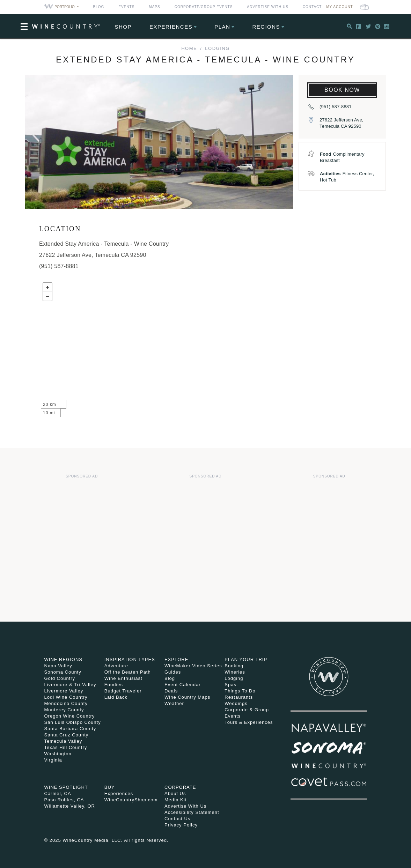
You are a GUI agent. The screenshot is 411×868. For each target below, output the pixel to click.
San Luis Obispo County (73, 722)
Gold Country (60, 678)
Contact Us (177, 819)
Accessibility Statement (192, 812)
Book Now (342, 90)
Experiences (171, 27)
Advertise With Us (268, 7)
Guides (173, 672)
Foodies (114, 685)
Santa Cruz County (67, 735)
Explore (176, 659)
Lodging (217, 48)
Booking (234, 666)
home (189, 48)
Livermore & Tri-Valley (70, 685)
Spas (230, 685)
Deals (171, 691)
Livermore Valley (64, 691)
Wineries (235, 672)
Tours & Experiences (249, 722)
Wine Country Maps (187, 697)
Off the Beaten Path (128, 672)
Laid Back (116, 697)
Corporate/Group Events (204, 7)
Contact (312, 7)
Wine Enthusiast (123, 678)
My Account (340, 7)
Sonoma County (63, 672)
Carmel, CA (58, 793)
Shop (123, 27)
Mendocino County (66, 703)
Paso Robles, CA (64, 800)
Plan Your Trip (246, 659)
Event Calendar (183, 685)
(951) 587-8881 (336, 107)
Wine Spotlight (66, 787)
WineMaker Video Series (193, 666)
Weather (174, 703)
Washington (58, 754)
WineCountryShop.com (131, 800)
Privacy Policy (181, 825)
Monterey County (64, 710)
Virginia (53, 760)
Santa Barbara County (70, 729)
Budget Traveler (123, 691)
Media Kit (175, 800)
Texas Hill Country (66, 747)
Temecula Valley (63, 741)
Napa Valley (58, 666)
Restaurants (239, 697)
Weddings (236, 703)
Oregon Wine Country (70, 716)
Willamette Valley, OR (70, 806)
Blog (99, 7)
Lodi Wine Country (66, 697)
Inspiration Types (130, 659)
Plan (222, 27)
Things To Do (240, 691)
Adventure (116, 666)
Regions (266, 27)
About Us (175, 793)
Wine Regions (64, 659)
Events (126, 7)
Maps (154, 7)
